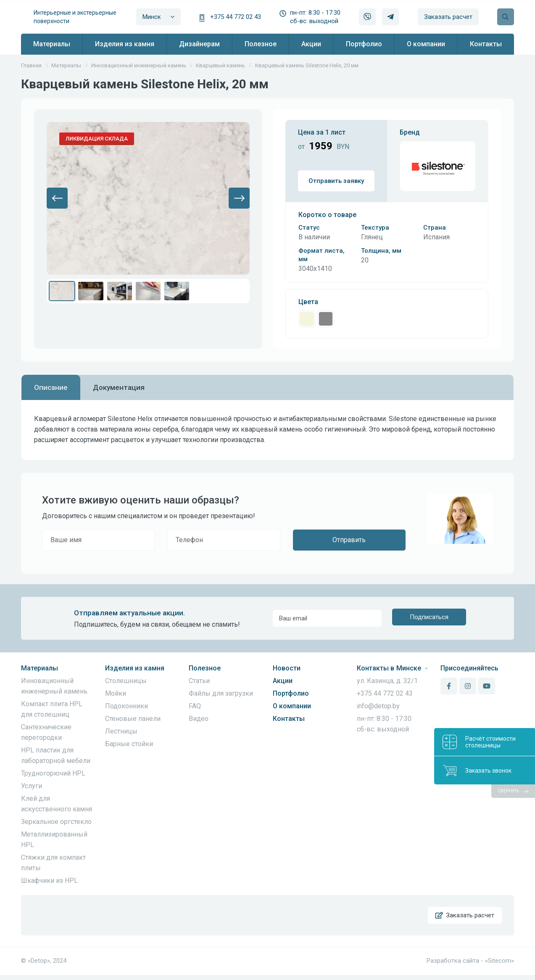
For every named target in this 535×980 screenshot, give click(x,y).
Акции (283, 681)
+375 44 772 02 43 (236, 17)
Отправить (349, 540)
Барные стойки (129, 744)
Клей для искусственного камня (57, 804)
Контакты (289, 719)
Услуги (32, 786)
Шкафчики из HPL (49, 881)
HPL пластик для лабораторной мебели (56, 755)
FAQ (195, 706)
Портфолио (291, 693)
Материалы (40, 668)
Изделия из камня (135, 668)
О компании (292, 706)
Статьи (199, 681)
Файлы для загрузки (221, 693)
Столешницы (126, 681)
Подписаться (429, 618)
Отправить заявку (336, 181)
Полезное (205, 668)
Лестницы (121, 731)
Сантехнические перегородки (46, 732)
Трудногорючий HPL (53, 773)
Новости (287, 668)
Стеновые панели (133, 719)
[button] (57, 198)
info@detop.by (378, 706)
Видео (199, 719)
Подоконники (127, 706)
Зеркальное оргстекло (56, 822)
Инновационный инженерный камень (54, 686)
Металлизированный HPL (54, 840)
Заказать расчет (448, 17)
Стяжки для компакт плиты (53, 863)
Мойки (116, 693)
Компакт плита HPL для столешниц (52, 709)
